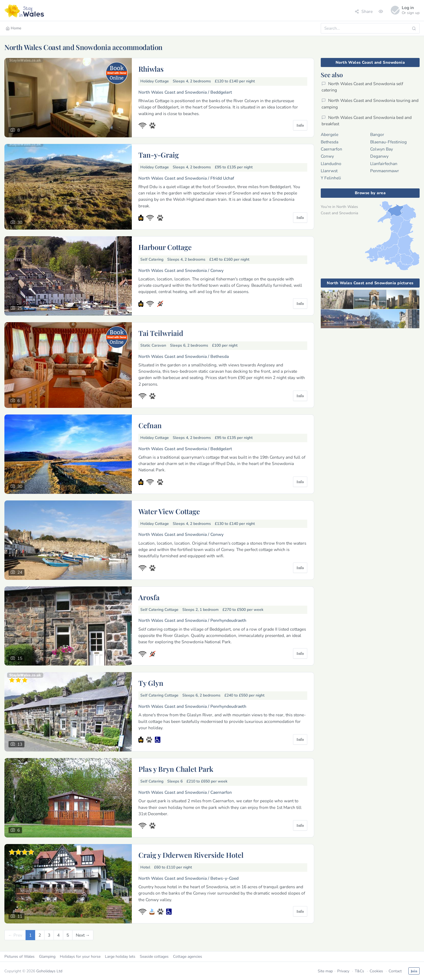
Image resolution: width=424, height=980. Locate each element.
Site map (325, 971)
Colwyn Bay (382, 149)
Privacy (343, 971)
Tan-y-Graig (159, 155)
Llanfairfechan (384, 164)
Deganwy (379, 156)
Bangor (377, 134)
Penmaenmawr (385, 171)
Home (14, 28)
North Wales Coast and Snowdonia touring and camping (370, 104)
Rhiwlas (151, 69)
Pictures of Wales (19, 957)
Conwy (327, 156)
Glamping (47, 957)
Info (300, 125)
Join (414, 971)
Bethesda (330, 142)
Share (364, 11)
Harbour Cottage (165, 247)
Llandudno (331, 164)
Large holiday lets (120, 957)
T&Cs (359, 971)
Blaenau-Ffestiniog (388, 142)
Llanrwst (329, 171)
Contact (395, 971)
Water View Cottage (169, 511)
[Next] (83, 935)
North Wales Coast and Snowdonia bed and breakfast (367, 121)
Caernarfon (331, 149)
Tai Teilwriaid (161, 333)
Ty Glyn (151, 683)
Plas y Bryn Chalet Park (176, 769)
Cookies (376, 971)
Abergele (330, 134)
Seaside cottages (154, 957)
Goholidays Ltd (49, 971)
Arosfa (149, 597)
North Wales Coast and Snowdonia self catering (362, 87)
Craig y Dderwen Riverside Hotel (191, 855)
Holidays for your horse (80, 957)
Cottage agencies (188, 957)
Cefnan (150, 425)
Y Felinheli (331, 178)
